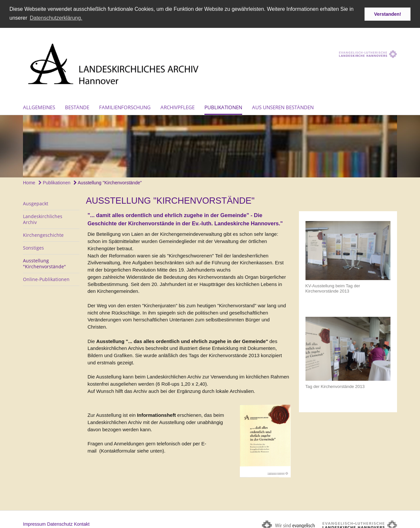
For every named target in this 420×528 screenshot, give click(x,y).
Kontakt (82, 522)
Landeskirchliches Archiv (43, 218)
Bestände (77, 106)
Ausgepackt (36, 202)
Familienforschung (125, 106)
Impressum (34, 522)
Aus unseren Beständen (283, 106)
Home (29, 181)
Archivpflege (178, 106)
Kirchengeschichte (43, 234)
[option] (210, 145)
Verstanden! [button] (388, 14)
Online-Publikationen (46, 278)
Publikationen (223, 106)
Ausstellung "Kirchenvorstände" (108, 181)
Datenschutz (60, 522)
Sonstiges (33, 246)
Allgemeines (39, 106)
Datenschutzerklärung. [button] (56, 18)
